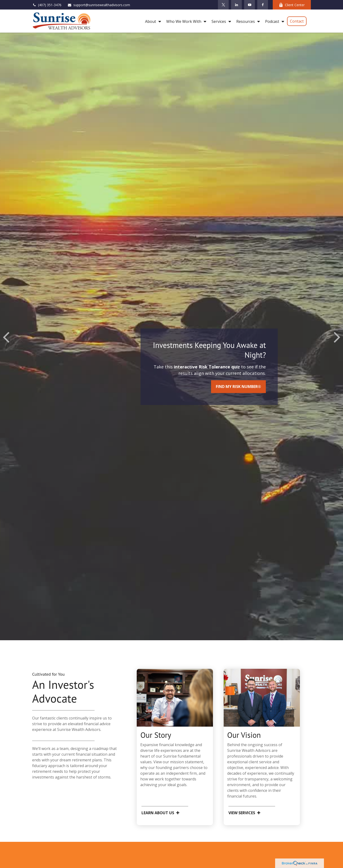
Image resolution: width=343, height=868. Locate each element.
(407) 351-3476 (47, 5)
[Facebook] (263, 5)
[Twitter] (223, 5)
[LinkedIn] (236, 5)
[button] (152, 21)
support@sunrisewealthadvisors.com (99, 5)
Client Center (292, 5)
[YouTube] (250, 5)
